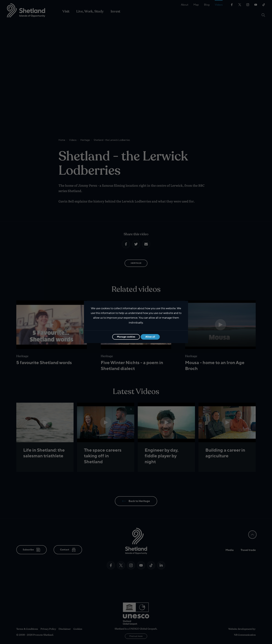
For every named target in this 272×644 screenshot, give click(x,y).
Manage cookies (126, 337)
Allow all (150, 337)
